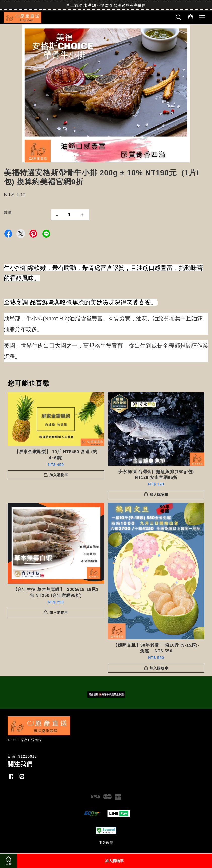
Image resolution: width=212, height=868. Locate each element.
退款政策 (106, 843)
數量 (8, 212)
